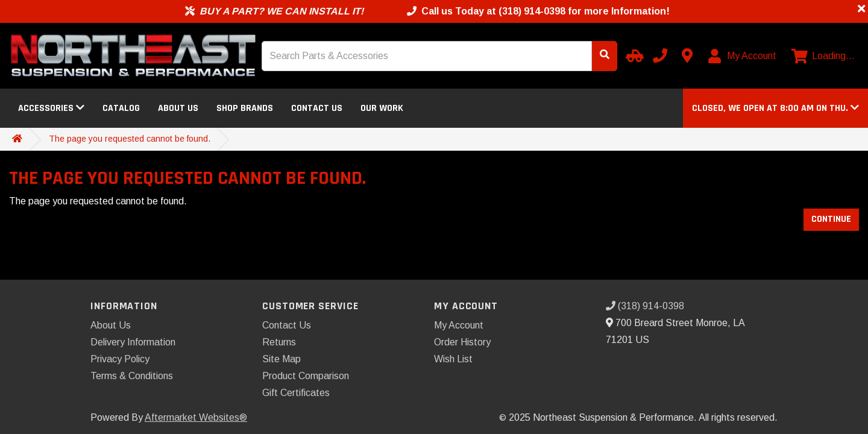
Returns (279, 342)
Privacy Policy (120, 359)
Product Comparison (306, 376)
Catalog (121, 108)
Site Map (281, 359)
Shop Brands (245, 108)
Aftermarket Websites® (196, 417)
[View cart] (823, 56)
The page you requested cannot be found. (130, 139)
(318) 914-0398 (645, 306)
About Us (178, 108)
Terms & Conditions (132, 376)
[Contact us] (687, 55)
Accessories (51, 108)
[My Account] (743, 56)
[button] (775, 108)
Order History (462, 342)
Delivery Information (133, 342)
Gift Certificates (296, 393)
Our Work (382, 108)
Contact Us (317, 108)
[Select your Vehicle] (633, 55)
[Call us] (660, 55)
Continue (831, 219)
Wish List (453, 359)
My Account (459, 325)
